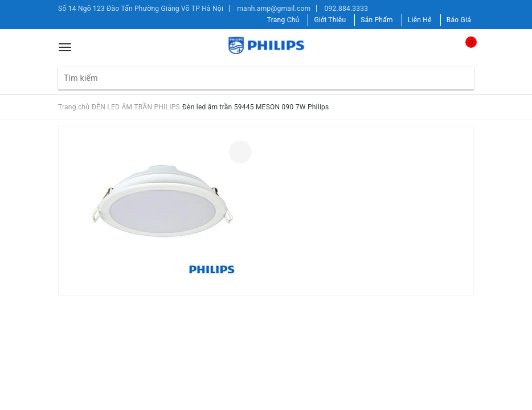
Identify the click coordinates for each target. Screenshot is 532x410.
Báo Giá (459, 20)
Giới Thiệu (330, 20)
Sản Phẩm (377, 20)
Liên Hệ (420, 20)
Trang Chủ (283, 20)
